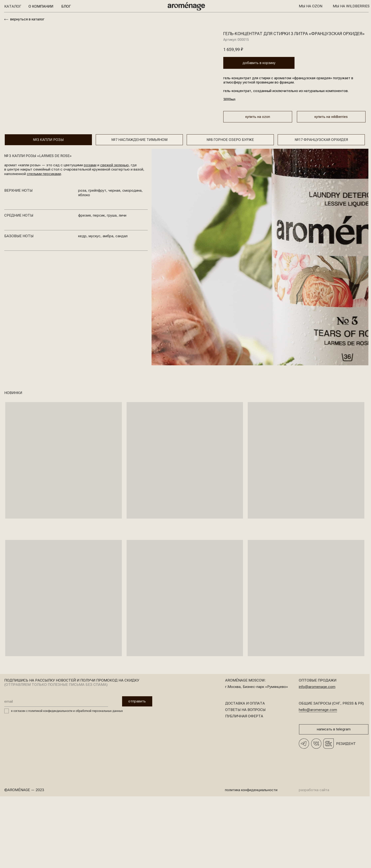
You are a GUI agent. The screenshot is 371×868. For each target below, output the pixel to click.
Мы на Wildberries (351, 6)
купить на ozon (258, 117)
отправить (131, 771)
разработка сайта (314, 860)
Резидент (346, 814)
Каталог (13, 6)
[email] (56, 771)
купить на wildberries (331, 117)
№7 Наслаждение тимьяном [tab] (139, 210)
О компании (41, 6)
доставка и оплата (245, 773)
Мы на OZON (311, 6)
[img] (186, 6)
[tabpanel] (185, 327)
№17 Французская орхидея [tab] (321, 210)
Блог (66, 6)
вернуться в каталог (27, 19)
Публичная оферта (244, 786)
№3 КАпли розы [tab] (48, 210)
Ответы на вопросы (245, 780)
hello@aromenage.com (318, 780)
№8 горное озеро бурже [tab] (230, 210)
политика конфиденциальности (251, 860)
